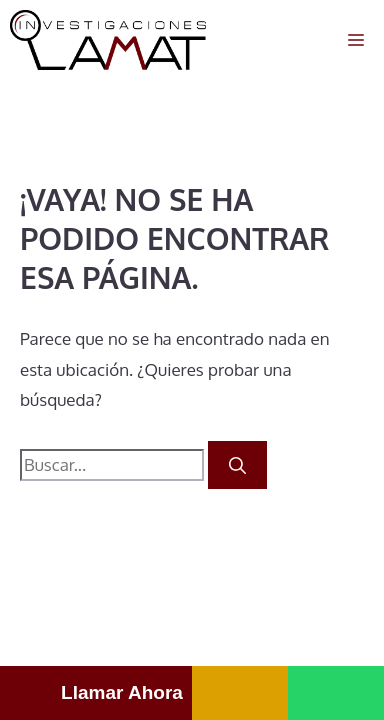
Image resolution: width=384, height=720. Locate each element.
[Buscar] (237, 465)
